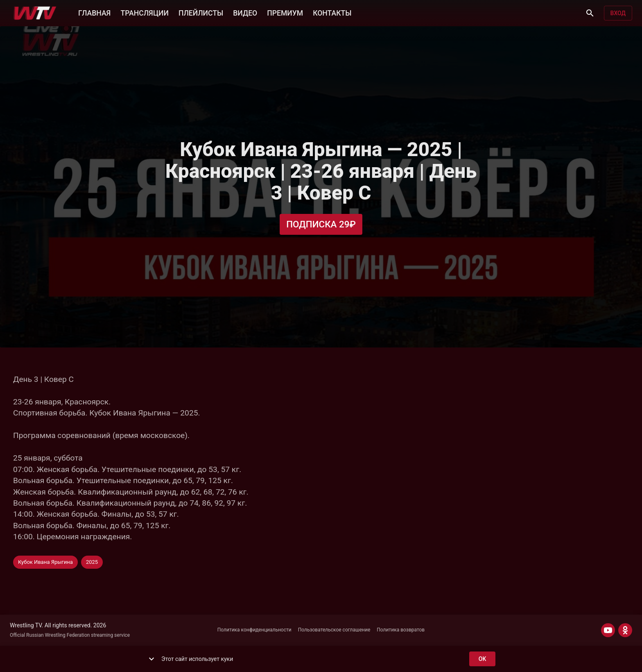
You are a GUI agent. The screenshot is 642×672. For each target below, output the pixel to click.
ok (482, 659)
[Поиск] (590, 13)
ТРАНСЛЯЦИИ (144, 12)
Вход (618, 13)
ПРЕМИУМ (285, 12)
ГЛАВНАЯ (94, 12)
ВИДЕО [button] (245, 12)
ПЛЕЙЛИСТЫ (201, 12)
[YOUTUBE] (608, 630)
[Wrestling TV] (35, 13)
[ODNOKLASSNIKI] (625, 630)
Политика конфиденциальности (254, 630)
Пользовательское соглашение (334, 630)
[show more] (151, 659)
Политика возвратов (401, 630)
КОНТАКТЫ (332, 12)
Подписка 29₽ (321, 224)
